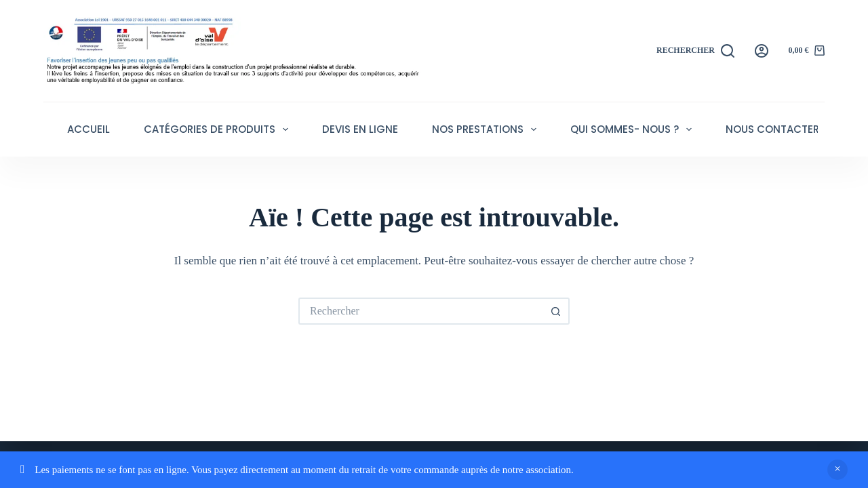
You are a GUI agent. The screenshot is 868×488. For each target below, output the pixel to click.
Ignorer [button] (837, 470)
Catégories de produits (219, 129)
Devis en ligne (360, 129)
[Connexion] (762, 51)
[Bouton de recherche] (556, 311)
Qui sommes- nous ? (634, 129)
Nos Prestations (487, 129)
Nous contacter (772, 129)
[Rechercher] (695, 51)
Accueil (88, 129)
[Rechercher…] (420, 311)
